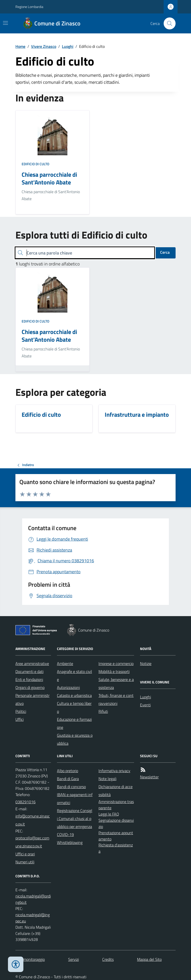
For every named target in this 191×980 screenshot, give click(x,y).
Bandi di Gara (68, 779)
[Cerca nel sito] (168, 23)
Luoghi (68, 46)
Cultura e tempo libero (74, 707)
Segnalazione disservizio (116, 823)
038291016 (25, 802)
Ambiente (65, 663)
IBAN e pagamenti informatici (75, 799)
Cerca (165, 252)
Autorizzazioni (68, 687)
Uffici (20, 719)
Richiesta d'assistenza (116, 848)
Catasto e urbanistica (74, 695)
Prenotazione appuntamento (116, 836)
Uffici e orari (25, 854)
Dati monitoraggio (30, 959)
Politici (21, 711)
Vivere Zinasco (44, 46)
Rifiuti (103, 711)
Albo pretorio (68, 771)
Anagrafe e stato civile (74, 675)
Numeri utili (25, 862)
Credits (108, 959)
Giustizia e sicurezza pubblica (75, 739)
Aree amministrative (32, 663)
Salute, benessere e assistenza (116, 683)
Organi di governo (30, 687)
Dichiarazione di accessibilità (116, 791)
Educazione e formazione (74, 723)
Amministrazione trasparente (116, 805)
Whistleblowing (70, 842)
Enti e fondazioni (29, 679)
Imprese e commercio (116, 663)
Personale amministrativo (32, 699)
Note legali (107, 779)
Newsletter (149, 777)
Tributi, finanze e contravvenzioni (116, 699)
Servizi (73, 959)
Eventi (145, 705)
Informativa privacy (114, 771)
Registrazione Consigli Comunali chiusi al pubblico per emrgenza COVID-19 (75, 822)
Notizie (146, 663)
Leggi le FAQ (109, 814)
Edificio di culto (35, 164)
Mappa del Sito (149, 959)
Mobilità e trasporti (114, 671)
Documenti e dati (29, 671)
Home (20, 46)
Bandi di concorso (71, 787)
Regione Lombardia (29, 7)
